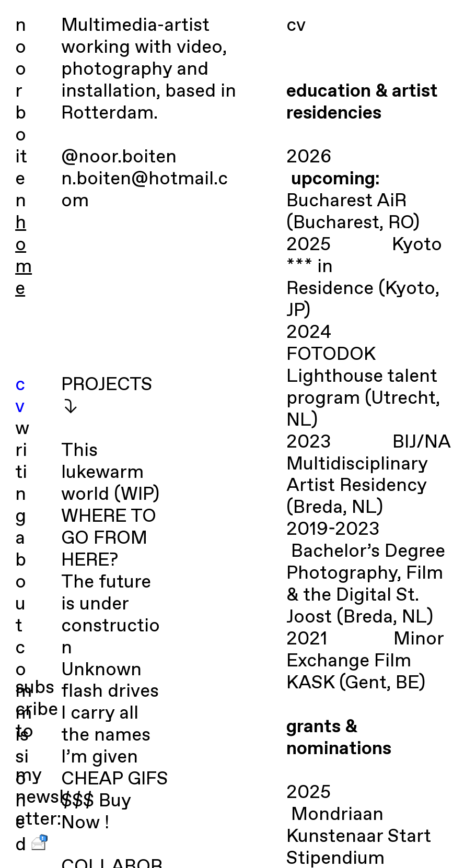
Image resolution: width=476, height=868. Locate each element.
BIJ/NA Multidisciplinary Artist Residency (368, 465)
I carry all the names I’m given (106, 736)
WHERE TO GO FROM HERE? (109, 539)
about (21, 583)
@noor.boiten (119, 157)
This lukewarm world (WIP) (110, 473)
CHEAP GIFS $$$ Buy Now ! (115, 801)
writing (22, 473)
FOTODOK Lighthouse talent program (362, 377)
